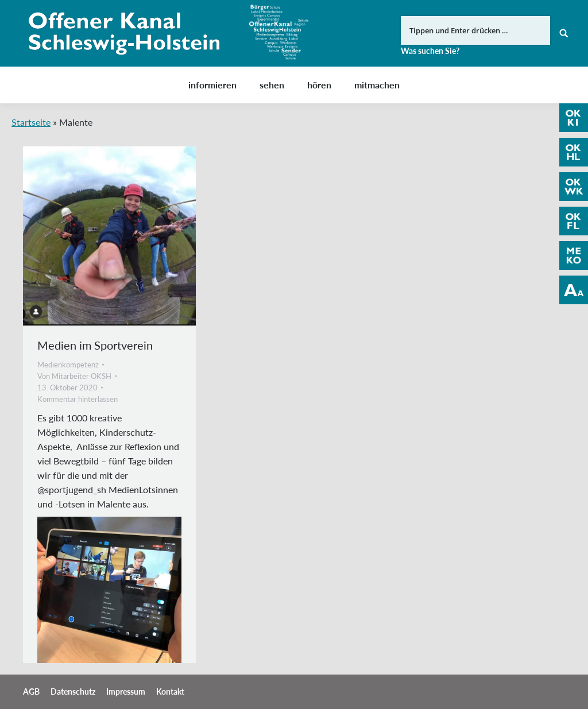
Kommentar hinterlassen (78, 399)
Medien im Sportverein (95, 345)
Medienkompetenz (68, 365)
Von (74, 376)
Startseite (31, 122)
